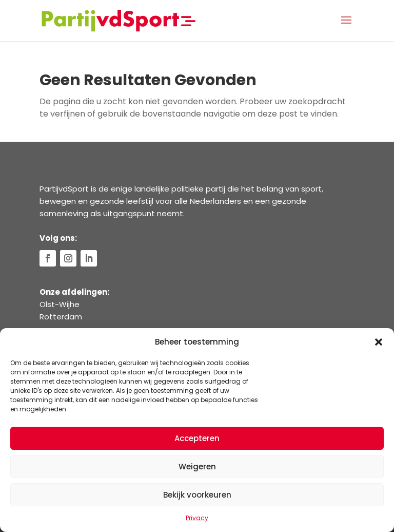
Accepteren (197, 438)
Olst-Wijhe (60, 304)
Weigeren (197, 467)
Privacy (197, 518)
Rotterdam (61, 317)
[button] (379, 342)
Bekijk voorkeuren (197, 495)
